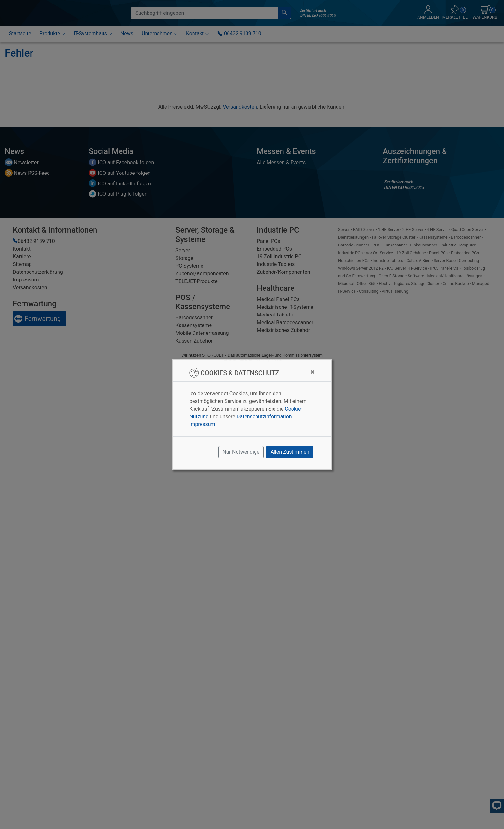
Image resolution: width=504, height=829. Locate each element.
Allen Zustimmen (290, 452)
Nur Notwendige (241, 452)
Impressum (202, 424)
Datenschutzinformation (264, 417)
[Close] (313, 372)
